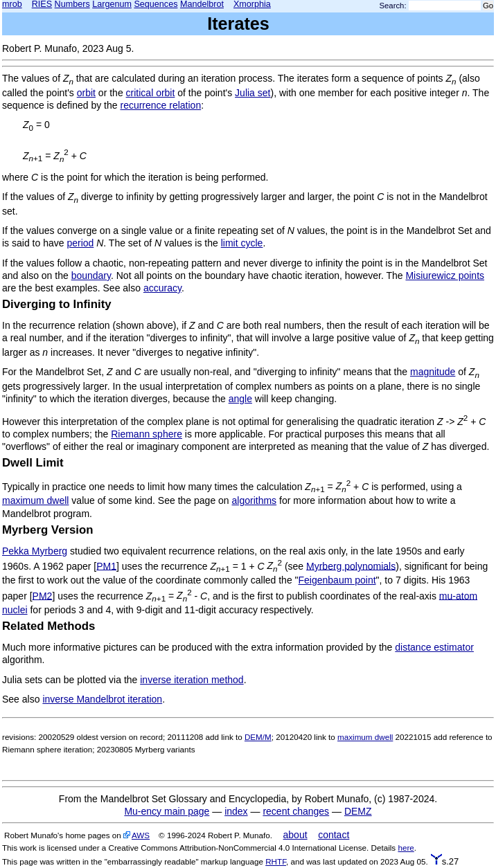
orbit (86, 93)
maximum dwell (35, 500)
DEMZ (358, 811)
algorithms (255, 500)
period (80, 243)
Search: (393, 6)
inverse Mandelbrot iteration (102, 699)
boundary (91, 275)
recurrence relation (160, 105)
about (295, 835)
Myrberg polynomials (351, 566)
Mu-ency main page (167, 811)
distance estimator (434, 647)
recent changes (296, 811)
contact (334, 835)
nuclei (15, 610)
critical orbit (151, 93)
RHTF (276, 861)
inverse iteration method (192, 680)
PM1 (106, 566)
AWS (141, 835)
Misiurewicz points (445, 275)
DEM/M (258, 737)
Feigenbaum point (337, 580)
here (406, 848)
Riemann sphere (147, 434)
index (236, 811)
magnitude (433, 372)
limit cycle (242, 243)
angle (240, 399)
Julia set (253, 93)
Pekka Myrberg (35, 551)
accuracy (162, 288)
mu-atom (458, 595)
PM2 (43, 595)
